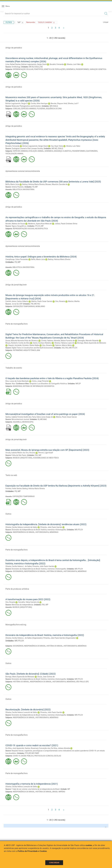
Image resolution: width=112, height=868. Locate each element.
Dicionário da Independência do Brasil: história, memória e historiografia (39, 530)
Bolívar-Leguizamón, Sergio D (16, 103)
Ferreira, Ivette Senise (14, 489)
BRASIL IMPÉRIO (59, 792)
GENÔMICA (71, 69)
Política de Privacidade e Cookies (32, 851)
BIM (39, 350)
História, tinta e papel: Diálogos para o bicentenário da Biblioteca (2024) (41, 257)
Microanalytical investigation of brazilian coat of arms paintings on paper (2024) (45, 414)
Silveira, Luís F (73, 103)
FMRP (37, 753)
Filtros (9, 22)
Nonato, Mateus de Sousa (15, 224)
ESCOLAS (57, 756)
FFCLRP (28, 753)
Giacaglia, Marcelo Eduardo (88, 341)
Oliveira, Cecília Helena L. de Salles (19, 566)
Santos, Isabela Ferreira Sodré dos (18, 417)
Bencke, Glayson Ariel (59, 103)
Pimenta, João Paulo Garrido (51, 527)
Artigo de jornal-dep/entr (16, 285)
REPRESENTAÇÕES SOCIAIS (24, 229)
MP (30, 67)
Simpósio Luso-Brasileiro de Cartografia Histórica (48, 384)
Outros (8, 514)
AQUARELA (17, 422)
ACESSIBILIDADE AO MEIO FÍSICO (46, 458)
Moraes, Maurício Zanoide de (56, 184)
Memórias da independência (22, 605)
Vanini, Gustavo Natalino (42, 343)
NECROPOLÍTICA (41, 229)
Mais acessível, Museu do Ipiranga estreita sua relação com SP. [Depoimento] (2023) (47, 450)
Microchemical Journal (20, 419)
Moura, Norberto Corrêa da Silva (18, 343)
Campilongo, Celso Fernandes (17, 259)
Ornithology (16, 67)
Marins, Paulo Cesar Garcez (42, 301)
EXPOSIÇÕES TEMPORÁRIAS (24, 306)
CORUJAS (17, 109)
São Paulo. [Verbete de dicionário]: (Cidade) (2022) (31, 674)
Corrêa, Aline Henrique (39, 103)
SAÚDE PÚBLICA (27, 756)
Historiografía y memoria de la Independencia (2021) (32, 784)
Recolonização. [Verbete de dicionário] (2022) (28, 710)
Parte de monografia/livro (17, 324)
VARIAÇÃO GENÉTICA (98, 69)
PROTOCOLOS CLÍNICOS (44, 756)
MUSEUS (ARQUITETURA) (23, 458)
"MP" (21, 23)
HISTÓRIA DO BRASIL (55, 571)
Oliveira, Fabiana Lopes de (64, 343)
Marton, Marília (74, 301)
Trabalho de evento (14, 368)
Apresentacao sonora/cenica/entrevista (23, 171)
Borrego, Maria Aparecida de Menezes (92, 343)
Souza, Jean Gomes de (46, 677)
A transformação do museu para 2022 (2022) (28, 599)
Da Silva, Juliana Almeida (61, 748)
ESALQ (37, 67)
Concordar (54, 863)
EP (80, 384)
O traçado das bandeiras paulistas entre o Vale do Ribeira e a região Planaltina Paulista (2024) (52, 378)
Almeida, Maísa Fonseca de (64, 341)
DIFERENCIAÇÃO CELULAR (23, 69)
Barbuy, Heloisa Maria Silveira (33, 184)
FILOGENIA (41, 109)
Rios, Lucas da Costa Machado (17, 381)
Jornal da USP (17, 304)
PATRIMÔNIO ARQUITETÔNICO (25, 350)
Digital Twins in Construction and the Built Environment (32, 348)
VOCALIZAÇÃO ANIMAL (15, 154)
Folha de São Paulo (19, 455)
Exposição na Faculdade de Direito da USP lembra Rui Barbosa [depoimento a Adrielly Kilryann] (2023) (56, 486)
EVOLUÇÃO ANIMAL (36, 151)
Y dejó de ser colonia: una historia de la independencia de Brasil (36, 789)
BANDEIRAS (17, 386)
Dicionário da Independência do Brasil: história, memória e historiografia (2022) (45, 635)
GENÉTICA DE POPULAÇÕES (55, 69)
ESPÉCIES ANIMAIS (28, 109)
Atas (13, 384)
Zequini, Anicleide (15, 345)
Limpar (106, 22)
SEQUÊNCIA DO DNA (54, 109)
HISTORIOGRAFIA (42, 532)
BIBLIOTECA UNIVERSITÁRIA (23, 189)
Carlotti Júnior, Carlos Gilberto (17, 301)
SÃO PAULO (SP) (82, 682)
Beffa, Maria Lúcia (12, 184)
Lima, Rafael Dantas (13, 64)
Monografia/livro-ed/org (16, 625)
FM (32, 304)
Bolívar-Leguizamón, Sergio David (34, 64)
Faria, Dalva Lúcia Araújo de (42, 417)
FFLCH (38, 226)
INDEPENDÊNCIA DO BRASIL (24, 532)
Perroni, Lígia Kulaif (46, 453)
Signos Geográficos (19, 226)
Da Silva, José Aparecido (15, 748)
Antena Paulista (18, 187)
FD (33, 187)
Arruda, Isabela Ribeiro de (15, 453)
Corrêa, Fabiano (47, 341)
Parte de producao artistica (17, 589)
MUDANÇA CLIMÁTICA (63, 151)
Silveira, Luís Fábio (74, 64)
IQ (39, 419)
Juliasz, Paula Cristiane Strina (66, 224)
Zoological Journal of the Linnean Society (27, 148)
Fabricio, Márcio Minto (63, 345)
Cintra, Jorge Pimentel (40, 381)
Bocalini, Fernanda (57, 64)
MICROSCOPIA (28, 422)
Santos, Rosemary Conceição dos (37, 748)
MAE (45, 419)
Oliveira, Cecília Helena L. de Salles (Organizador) (24, 638)
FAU (39, 304)
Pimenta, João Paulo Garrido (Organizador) (60, 638)
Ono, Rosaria (60, 301)
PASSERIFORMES (82, 69)
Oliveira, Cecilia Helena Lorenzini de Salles (21, 527)
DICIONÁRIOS (18, 571)
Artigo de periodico (14, 48)
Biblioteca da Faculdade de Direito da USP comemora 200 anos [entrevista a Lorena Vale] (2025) (53, 182)
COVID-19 (17, 756)
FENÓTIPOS (38, 69)
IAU (63, 348)
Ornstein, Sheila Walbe (31, 345)
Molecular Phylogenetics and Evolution (26, 106)
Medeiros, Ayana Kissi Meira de (40, 224)
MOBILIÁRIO (40, 306)
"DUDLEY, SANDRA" (46, 23)
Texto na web (11, 475)
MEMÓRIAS (54, 532)
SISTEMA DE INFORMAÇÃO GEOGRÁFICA (39, 386)
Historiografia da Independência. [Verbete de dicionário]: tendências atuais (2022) (46, 524)
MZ (42, 67)
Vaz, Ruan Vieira (57, 146)
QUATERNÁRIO (92, 151)
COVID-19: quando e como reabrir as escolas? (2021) (32, 745)
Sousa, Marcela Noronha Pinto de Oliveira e (22, 341)
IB (33, 67)
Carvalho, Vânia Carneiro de (29, 602)
